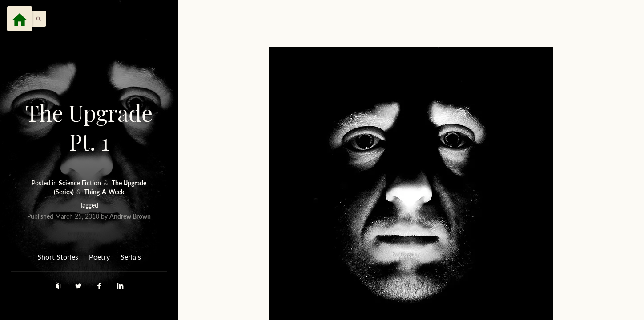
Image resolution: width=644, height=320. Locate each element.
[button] (36, 19)
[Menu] (20, 19)
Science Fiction (80, 183)
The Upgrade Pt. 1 (89, 127)
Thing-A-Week (104, 192)
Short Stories (58, 257)
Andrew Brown (130, 216)
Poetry (99, 257)
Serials (131, 257)
